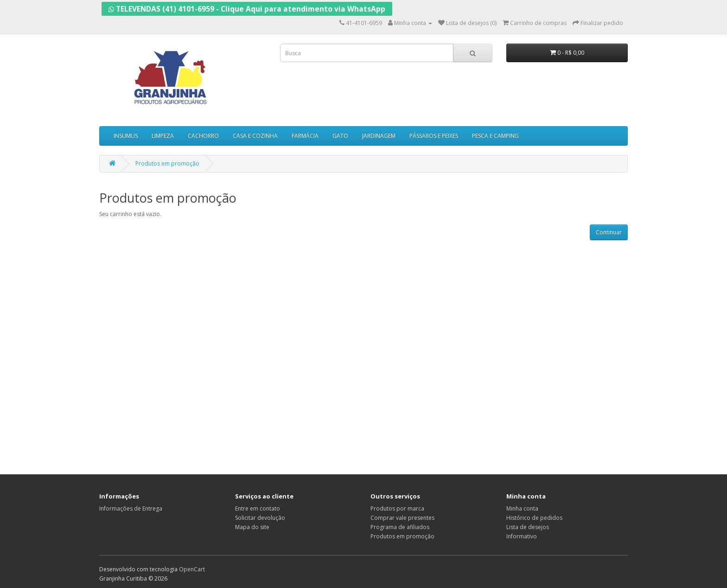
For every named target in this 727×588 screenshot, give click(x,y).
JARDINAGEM (379, 136)
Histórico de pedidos (534, 518)
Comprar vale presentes (402, 518)
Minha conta (522, 508)
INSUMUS (126, 136)
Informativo (522, 536)
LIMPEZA (163, 136)
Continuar (609, 232)
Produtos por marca (397, 508)
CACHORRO (203, 136)
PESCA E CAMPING (495, 136)
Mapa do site (252, 527)
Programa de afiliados (400, 527)
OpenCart (192, 569)
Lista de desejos (528, 527)
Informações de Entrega (131, 508)
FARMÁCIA (305, 136)
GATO (340, 136)
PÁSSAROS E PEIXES (434, 136)
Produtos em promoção (167, 163)
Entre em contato (258, 508)
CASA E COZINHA (255, 136)
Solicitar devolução (260, 518)
